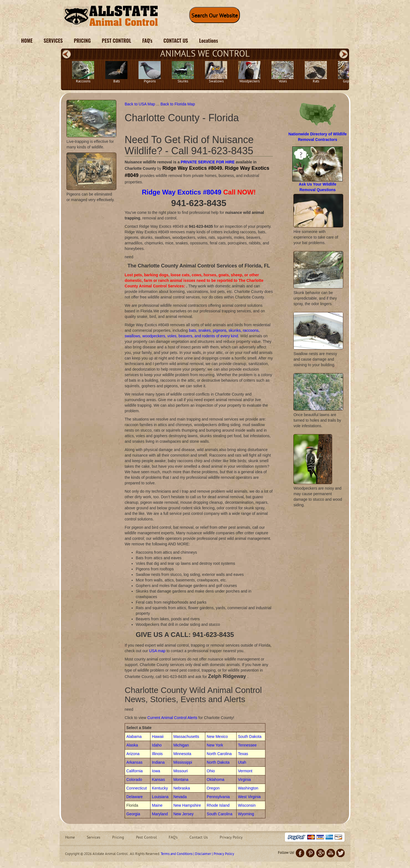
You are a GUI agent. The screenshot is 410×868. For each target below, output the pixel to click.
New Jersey (184, 814)
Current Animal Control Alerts (172, 718)
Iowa (156, 771)
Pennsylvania (218, 797)
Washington (248, 788)
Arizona (133, 754)
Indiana (158, 762)
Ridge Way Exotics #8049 (182, 192)
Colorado (134, 780)
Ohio (211, 771)
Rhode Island (218, 805)
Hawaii (158, 737)
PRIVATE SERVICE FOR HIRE (207, 162)
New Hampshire (187, 805)
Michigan (181, 745)
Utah (242, 762)
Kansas (158, 780)
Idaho (157, 745)
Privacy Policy (231, 838)
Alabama (134, 737)
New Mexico (217, 737)
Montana (181, 780)
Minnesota (182, 754)
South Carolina (220, 814)
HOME (27, 41)
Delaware (134, 797)
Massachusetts (186, 737)
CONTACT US (176, 41)
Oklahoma (216, 780)
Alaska (132, 745)
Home (70, 838)
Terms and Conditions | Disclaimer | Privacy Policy (197, 854)
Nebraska (182, 788)
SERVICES (53, 41)
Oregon (213, 788)
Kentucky (160, 788)
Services (93, 838)
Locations (209, 41)
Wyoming (246, 814)
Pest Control (146, 838)
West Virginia (249, 797)
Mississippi (183, 762)
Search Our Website (215, 16)
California (134, 771)
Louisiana (160, 797)
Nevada (180, 797)
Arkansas (134, 762)
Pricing (118, 838)
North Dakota (218, 762)
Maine (157, 805)
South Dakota (250, 737)
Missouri (181, 771)
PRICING (82, 41)
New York (215, 745)
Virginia (244, 780)
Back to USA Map (140, 104)
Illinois (157, 754)
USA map (157, 651)
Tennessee (247, 745)
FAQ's (148, 41)
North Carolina (219, 754)
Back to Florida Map (178, 104)
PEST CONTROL (117, 41)
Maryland (160, 814)
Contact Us (199, 838)
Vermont (245, 771)
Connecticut (137, 788)
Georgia (133, 814)
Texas (243, 754)
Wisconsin (247, 805)
